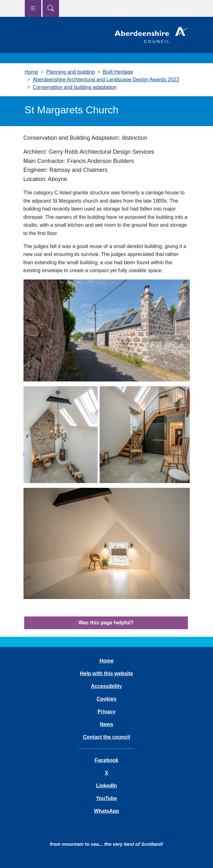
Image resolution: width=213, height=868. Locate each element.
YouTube (106, 798)
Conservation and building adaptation (75, 87)
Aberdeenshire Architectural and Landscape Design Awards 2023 (106, 80)
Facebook (106, 760)
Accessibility (107, 686)
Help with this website (106, 673)
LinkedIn (107, 786)
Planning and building (71, 72)
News (107, 724)
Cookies (106, 699)
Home (32, 72)
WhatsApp (106, 811)
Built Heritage (118, 72)
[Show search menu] (51, 8)
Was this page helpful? (106, 623)
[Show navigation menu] (33, 8)
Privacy (106, 712)
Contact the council (106, 737)
